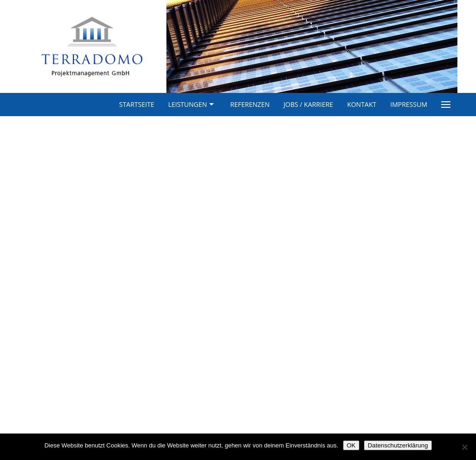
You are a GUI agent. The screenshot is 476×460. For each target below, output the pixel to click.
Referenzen (250, 104)
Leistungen (192, 105)
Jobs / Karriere (308, 104)
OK (351, 445)
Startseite (136, 104)
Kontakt (362, 104)
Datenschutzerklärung (398, 445)
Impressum (409, 104)
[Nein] (464, 447)
